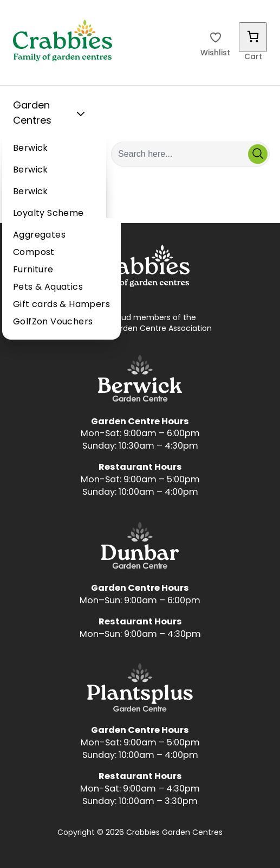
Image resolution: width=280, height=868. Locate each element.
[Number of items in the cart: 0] (253, 37)
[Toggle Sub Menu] (81, 114)
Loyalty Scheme (48, 214)
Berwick (31, 149)
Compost (34, 253)
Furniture (33, 270)
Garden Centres (51, 114)
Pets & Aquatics (48, 288)
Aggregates (39, 235)
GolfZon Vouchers (53, 322)
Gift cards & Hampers (61, 305)
